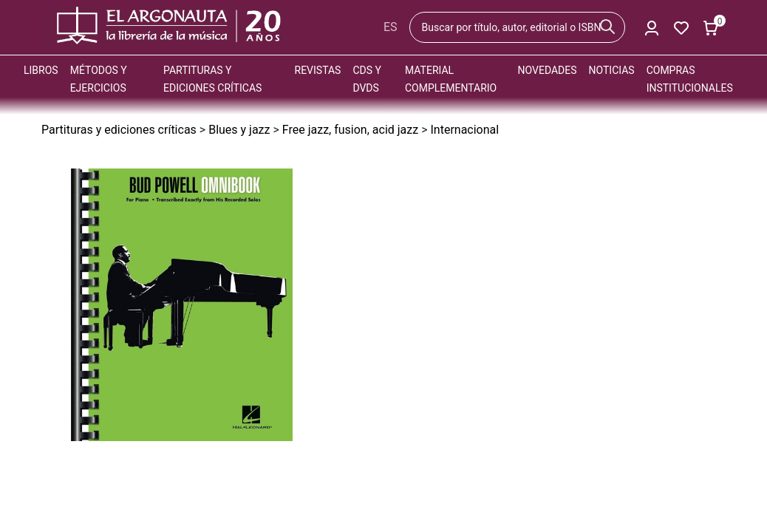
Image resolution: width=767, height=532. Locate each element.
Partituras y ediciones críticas (119, 130)
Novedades (548, 70)
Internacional (464, 130)
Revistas (318, 70)
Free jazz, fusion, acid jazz (350, 130)
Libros (41, 70)
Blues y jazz (239, 130)
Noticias (612, 70)
